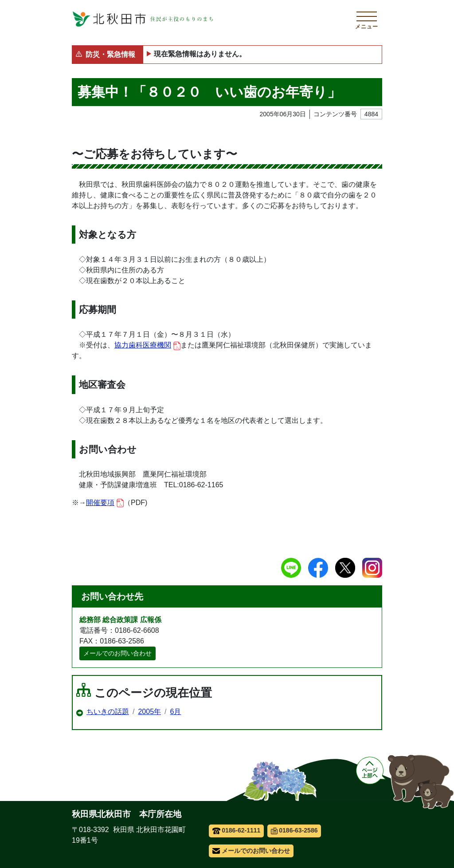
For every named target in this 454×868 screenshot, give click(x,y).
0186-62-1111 (237, 830)
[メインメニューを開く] (367, 19)
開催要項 (105, 503)
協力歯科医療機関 (147, 345)
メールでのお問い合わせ (117, 653)
